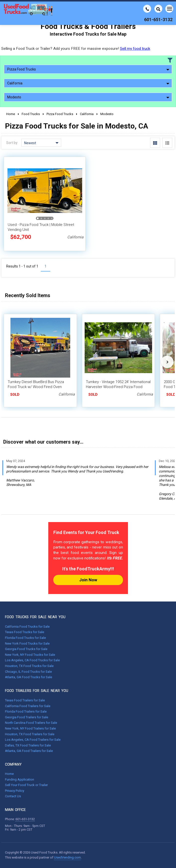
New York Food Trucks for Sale (27, 643)
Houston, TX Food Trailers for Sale (30, 734)
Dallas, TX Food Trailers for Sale (28, 745)
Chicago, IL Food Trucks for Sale (28, 672)
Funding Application (20, 779)
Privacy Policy (15, 791)
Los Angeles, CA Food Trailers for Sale (33, 740)
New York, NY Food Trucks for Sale (30, 655)
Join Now (88, 580)
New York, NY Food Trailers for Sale (30, 728)
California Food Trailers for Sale (28, 706)
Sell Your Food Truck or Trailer (26, 785)
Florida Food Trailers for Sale (26, 711)
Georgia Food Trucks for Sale (26, 649)
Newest (41, 143)
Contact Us (13, 796)
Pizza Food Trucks (88, 69)
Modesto (88, 97)
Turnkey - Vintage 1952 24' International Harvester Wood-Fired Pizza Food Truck (118, 387)
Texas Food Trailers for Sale (25, 700)
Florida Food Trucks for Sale (25, 638)
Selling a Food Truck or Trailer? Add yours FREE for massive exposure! (76, 49)
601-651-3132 (25, 819)
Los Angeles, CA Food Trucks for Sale (32, 660)
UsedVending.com (67, 857)
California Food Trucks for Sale (27, 627)
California (88, 83)
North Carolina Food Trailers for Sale (31, 723)
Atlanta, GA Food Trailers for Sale (29, 751)
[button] (38, 218)
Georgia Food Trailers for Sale (27, 717)
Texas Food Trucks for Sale (25, 632)
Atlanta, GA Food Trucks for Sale (29, 677)
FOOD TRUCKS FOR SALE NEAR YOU (35, 617)
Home (9, 774)
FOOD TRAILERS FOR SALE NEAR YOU (37, 691)
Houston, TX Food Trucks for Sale (29, 666)
